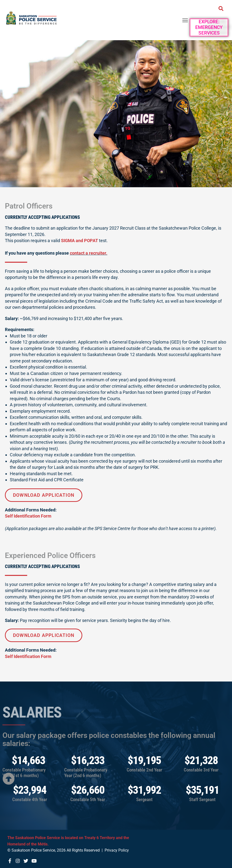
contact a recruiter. (89, 253)
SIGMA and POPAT (79, 241)
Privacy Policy (117, 850)
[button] (185, 20)
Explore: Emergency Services (209, 27)
